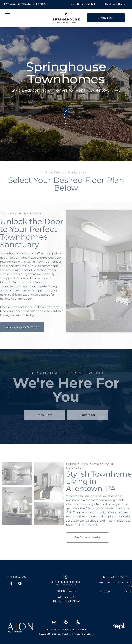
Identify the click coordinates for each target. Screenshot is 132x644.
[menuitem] (53, 630)
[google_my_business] (20, 584)
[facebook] (11, 584)
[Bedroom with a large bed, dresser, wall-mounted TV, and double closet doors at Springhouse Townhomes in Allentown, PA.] (49, 481)
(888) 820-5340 (83, 4)
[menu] (8, 14)
